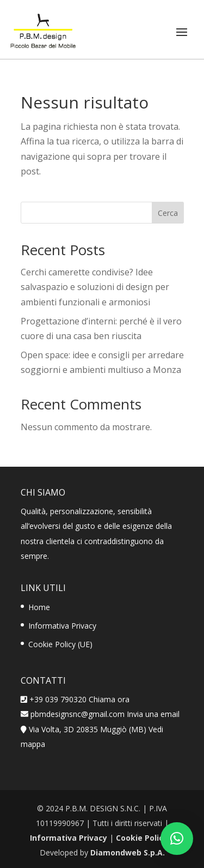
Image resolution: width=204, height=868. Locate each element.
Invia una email (153, 714)
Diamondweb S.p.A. (128, 852)
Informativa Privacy (62, 626)
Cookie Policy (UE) (60, 644)
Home (39, 607)
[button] (177, 839)
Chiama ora (109, 699)
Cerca (168, 213)
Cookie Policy (142, 838)
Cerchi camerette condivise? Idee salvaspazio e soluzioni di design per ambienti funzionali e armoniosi (95, 287)
